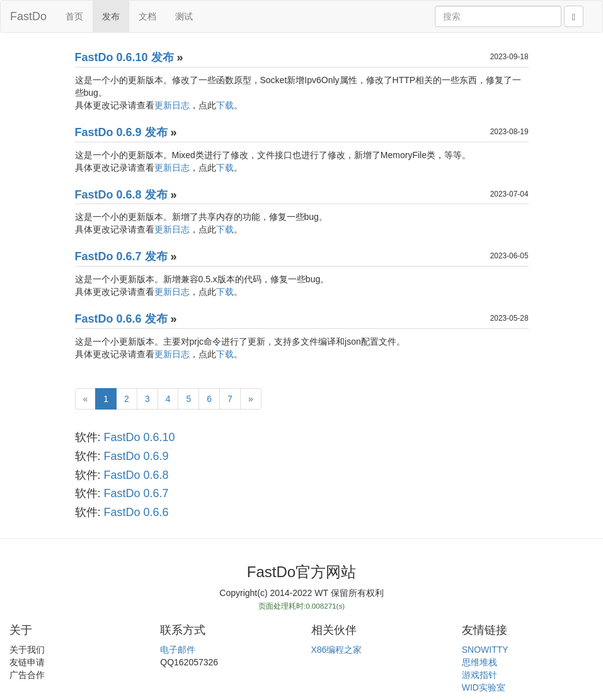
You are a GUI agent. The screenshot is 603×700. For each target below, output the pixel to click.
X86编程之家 (337, 650)
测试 (184, 16)
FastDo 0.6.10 (140, 437)
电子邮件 (178, 650)
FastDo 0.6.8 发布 (121, 195)
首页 (74, 16)
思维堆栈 (480, 662)
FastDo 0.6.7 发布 (121, 256)
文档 (147, 16)
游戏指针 (480, 675)
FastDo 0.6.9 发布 (121, 132)
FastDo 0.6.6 (136, 512)
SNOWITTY (485, 650)
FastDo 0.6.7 (136, 493)
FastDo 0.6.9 (136, 456)
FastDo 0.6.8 (136, 475)
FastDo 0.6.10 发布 (124, 57)
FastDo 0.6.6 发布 (121, 319)
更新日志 (172, 105)
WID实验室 (484, 687)
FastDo (28, 16)
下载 (225, 105)
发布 (111, 16)
